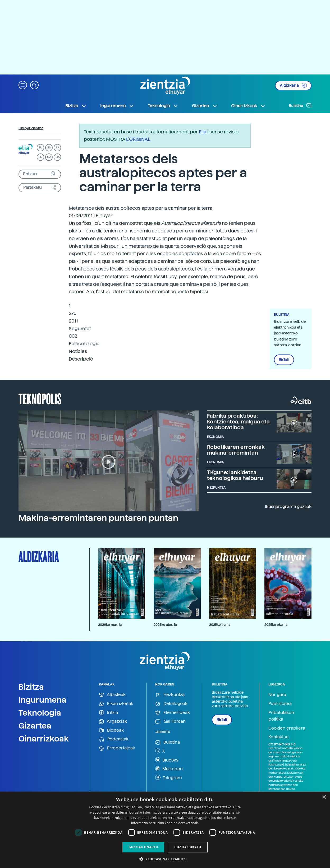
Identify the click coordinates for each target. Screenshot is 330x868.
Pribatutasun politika (281, 716)
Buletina (300, 105)
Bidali (284, 360)
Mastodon (169, 769)
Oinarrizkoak (44, 739)
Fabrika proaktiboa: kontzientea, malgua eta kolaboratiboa (238, 422)
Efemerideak (173, 713)
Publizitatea (280, 704)
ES (49, 148)
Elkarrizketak (116, 704)
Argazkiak (113, 722)
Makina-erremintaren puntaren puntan (98, 518)
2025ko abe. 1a (165, 625)
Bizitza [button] (76, 106)
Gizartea (35, 726)
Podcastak (114, 739)
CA (49, 157)
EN (40, 157)
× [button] (324, 797)
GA (58, 157)
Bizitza (31, 687)
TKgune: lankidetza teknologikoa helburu (235, 475)
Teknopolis (40, 398)
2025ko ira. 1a (220, 625)
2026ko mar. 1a (110, 625)
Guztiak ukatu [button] (188, 847)
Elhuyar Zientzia (31, 128)
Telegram (169, 777)
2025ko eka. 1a (276, 625)
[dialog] (165, 830)
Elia (203, 132)
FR (58, 148)
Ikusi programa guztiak (288, 507)
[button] (23, 85)
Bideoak (111, 731)
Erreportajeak (117, 748)
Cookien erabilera (287, 728)
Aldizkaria (293, 86)
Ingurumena (42, 700)
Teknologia (40, 713)
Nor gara (277, 695)
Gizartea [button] (205, 106)
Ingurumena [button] (117, 106)
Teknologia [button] (163, 106)
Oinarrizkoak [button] (248, 106)
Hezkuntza (170, 695)
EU (40, 148)
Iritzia (108, 713)
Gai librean (170, 722)
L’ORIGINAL (138, 139)
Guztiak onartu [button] (143, 847)
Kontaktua (278, 737)
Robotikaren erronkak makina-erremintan (236, 450)
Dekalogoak (171, 704)
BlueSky (167, 760)
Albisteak (112, 695)
